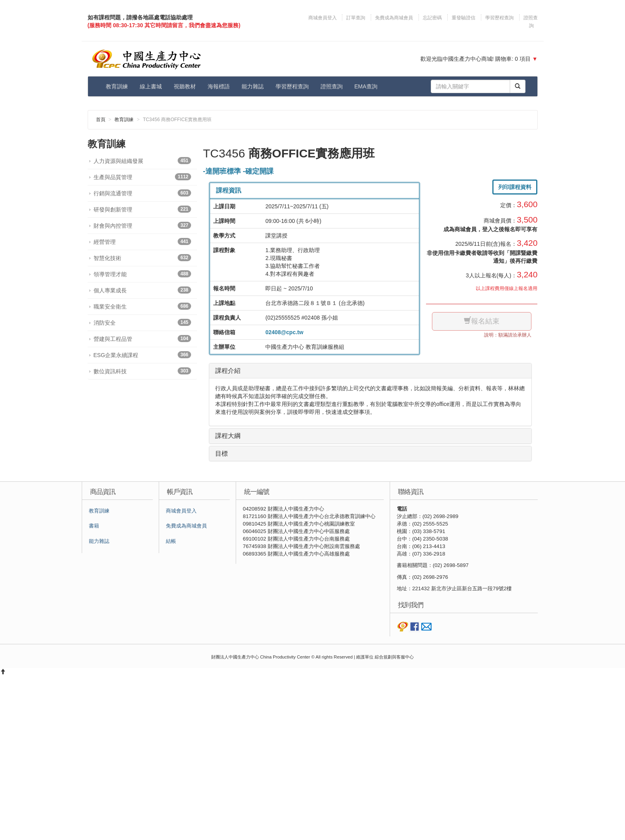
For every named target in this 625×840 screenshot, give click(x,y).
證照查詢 (332, 86)
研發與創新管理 (143, 209)
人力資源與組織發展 (143, 161)
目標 (221, 454)
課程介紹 (228, 371)
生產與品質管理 (143, 177)
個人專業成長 (143, 290)
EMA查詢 (366, 86)
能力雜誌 (253, 86)
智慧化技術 (143, 258)
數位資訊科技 (143, 371)
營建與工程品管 (143, 339)
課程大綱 (228, 436)
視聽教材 (185, 86)
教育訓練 (117, 86)
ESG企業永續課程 (143, 355)
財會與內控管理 (143, 225)
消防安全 (143, 322)
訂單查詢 (356, 18)
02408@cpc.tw (284, 332)
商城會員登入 (323, 18)
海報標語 (219, 86)
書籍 (94, 526)
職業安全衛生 (143, 306)
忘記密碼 (432, 18)
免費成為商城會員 (394, 18)
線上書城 (151, 86)
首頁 (101, 120)
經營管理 (143, 241)
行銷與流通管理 (143, 193)
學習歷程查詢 (499, 18)
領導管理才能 (143, 274)
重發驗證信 (464, 18)
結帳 (171, 541)
